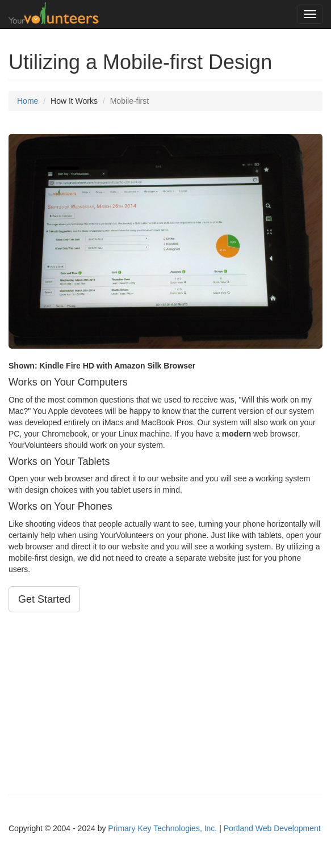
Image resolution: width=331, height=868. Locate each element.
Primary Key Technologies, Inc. (162, 828)
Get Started (44, 599)
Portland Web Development (272, 828)
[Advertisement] (165, 703)
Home (28, 101)
